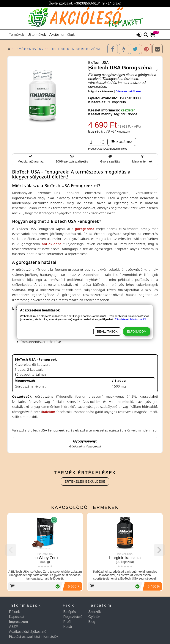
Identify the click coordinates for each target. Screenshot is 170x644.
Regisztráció (73, 617)
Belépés (70, 612)
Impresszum (18, 622)
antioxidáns (52, 244)
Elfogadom (137, 331)
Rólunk (14, 612)
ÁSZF (13, 627)
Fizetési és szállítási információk (34, 637)
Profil (67, 622)
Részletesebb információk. (131, 319)
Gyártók (94, 617)
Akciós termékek (62, 35)
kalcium (49, 412)
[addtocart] (122, 142)
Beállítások (107, 331)
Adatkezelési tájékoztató (28, 632)
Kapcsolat (17, 617)
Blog (92, 622)
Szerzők (94, 612)
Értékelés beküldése (128, 91)
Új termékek (37, 35)
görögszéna (85, 229)
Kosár (68, 627)
